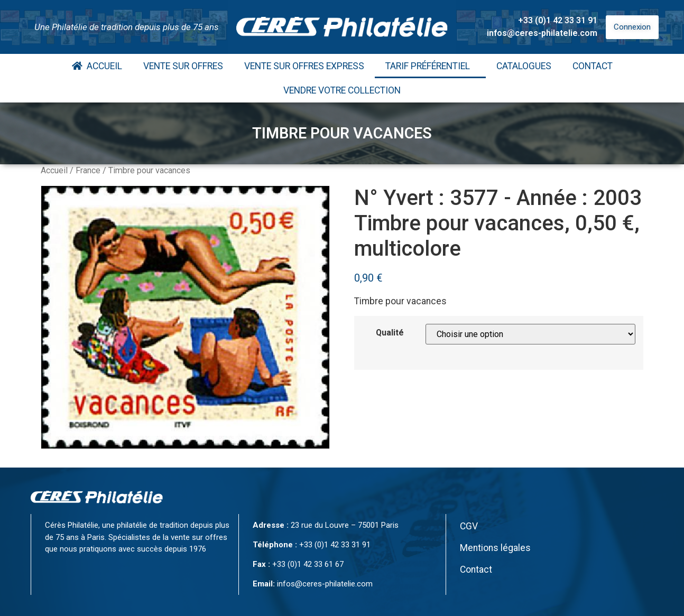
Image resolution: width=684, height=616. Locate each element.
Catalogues (524, 66)
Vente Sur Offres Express (304, 66)
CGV (469, 526)
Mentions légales (495, 548)
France (88, 170)
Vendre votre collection (342, 90)
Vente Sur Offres (183, 66)
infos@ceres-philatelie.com (542, 33)
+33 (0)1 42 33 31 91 (558, 20)
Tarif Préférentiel (430, 66)
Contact (593, 66)
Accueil (97, 66)
